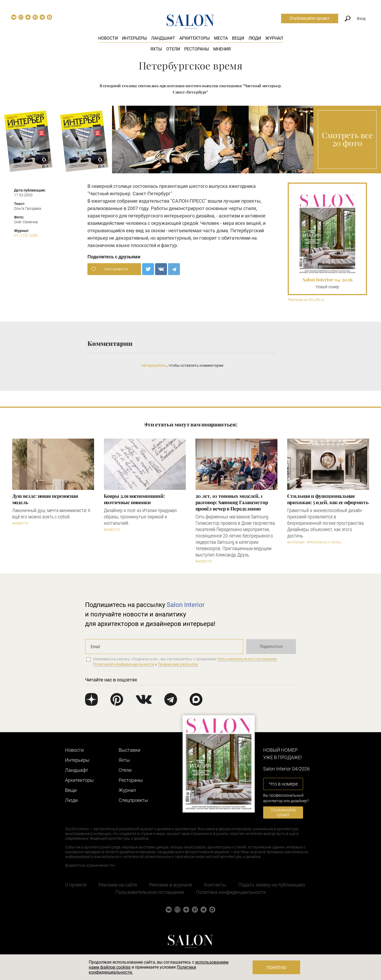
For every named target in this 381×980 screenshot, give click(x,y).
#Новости (20, 523)
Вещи (238, 38)
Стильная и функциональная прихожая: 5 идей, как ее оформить (328, 499)
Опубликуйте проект (310, 18)
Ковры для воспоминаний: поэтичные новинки (134, 499)
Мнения (222, 49)
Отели (173, 49)
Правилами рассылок (178, 664)
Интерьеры (134, 38)
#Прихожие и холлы (324, 542)
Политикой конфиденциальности (124, 664)
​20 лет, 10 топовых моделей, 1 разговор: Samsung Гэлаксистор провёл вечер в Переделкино (232, 502)
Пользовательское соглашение (150, 892)
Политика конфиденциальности (231, 892)
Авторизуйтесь (154, 365)
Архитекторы (195, 38)
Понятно (277, 968)
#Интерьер (296, 542)
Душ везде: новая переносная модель (45, 499)
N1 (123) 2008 (26, 235)
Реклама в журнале (171, 885)
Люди (255, 38)
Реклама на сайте (118, 885)
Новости (108, 38)
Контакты (215, 885)
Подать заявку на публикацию (272, 885)
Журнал (274, 38)
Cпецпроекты (133, 800)
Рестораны (197, 49)
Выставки (129, 750)
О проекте (76, 885)
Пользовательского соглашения (247, 659)
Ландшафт (163, 38)
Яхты (156, 49)
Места (221, 38)
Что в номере (283, 784)
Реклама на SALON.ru (306, 300)
